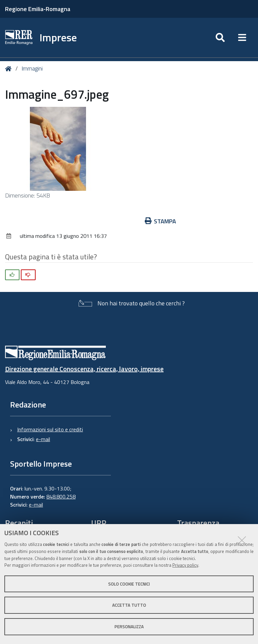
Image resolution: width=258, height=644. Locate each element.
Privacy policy (185, 565)
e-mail (43, 439)
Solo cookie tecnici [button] (129, 584)
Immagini (32, 69)
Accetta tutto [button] (129, 605)
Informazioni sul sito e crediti (50, 429)
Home (10, 69)
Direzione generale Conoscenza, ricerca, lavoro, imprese (84, 369)
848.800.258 (61, 497)
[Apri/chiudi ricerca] (220, 38)
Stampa (161, 221)
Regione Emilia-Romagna (38, 9)
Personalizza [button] (129, 627)
